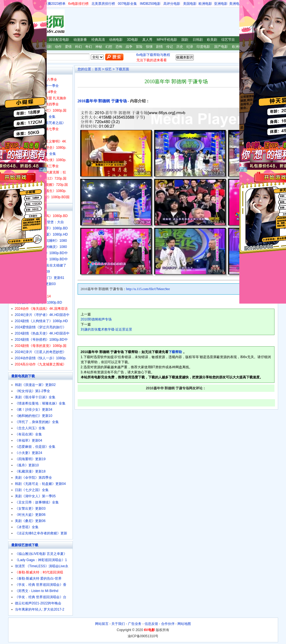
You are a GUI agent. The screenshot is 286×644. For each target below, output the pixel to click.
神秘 (99, 47)
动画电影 (116, 40)
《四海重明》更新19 (30, 459)
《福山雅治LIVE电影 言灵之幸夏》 (41, 554)
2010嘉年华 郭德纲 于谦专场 (102, 101)
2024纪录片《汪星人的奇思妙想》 (41, 352)
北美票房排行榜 (103, 4)
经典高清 (98, 40)
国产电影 (221, 47)
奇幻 (89, 47)
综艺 (108, 69)
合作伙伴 (168, 624)
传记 (170, 47)
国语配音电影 (59, 40)
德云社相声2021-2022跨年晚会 (38, 603)
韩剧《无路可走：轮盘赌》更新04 (40, 484)
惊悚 (149, 47)
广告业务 (135, 624)
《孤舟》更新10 (27, 465)
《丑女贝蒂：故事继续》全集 (37, 502)
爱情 (68, 47)
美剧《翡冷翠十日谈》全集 (35, 397)
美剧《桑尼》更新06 (30, 521)
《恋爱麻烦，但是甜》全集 (35, 447)
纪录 (190, 47)
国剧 (185, 40)
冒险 (139, 47)
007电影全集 (127, 4)
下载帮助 (175, 352)
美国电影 (190, 4)
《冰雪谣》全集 (27, 527)
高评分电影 (172, 4)
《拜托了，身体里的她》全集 (37, 422)
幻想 (109, 47)
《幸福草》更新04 (29, 440)
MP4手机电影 (167, 40)
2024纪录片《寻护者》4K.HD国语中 (42, 315)
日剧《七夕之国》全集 (32, 490)
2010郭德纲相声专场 (96, 319)
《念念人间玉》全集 (30, 428)
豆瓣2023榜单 (55, 4)
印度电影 (203, 47)
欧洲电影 (205, 4)
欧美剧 (212, 40)
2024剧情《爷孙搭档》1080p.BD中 (41, 340)
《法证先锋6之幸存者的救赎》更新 (41, 533)
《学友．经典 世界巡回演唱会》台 (41, 597)
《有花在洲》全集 (28, 434)
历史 (180, 47)
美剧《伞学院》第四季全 (33, 478)
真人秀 (147, 40)
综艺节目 (228, 40)
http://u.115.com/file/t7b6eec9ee (148, 289)
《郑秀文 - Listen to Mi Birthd (37, 591)
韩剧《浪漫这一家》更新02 (35, 385)
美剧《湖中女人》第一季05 (35, 496)
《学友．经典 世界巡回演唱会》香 (41, 585)
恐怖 (119, 47)
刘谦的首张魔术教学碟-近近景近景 (107, 329)
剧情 (159, 47)
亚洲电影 (221, 4)
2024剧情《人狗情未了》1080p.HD (41, 321)
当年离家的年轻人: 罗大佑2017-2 (40, 609)
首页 (98, 69)
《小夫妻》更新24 (29, 453)
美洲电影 (236, 4)
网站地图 (184, 624)
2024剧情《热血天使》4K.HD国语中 (42, 333)
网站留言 (102, 624)
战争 (129, 47)
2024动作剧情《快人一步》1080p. (41, 358)
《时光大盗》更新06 (30, 515)
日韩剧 (198, 40)
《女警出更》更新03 (30, 509)
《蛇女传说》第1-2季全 (32, 391)
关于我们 (118, 624)
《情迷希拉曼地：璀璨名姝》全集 (40, 403)
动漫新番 (80, 40)
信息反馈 (151, 624)
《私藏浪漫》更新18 (30, 471)
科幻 (78, 47)
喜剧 (48, 47)
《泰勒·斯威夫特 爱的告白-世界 (38, 579)
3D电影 (132, 40)
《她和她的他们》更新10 (34, 416)
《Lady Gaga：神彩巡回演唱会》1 (41, 560)
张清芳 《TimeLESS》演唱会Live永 (42, 566)
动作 (58, 47)
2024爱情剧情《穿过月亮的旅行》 (41, 327)
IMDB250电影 (150, 4)
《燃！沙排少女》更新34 (34, 410)
